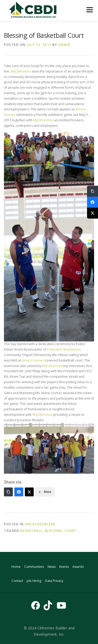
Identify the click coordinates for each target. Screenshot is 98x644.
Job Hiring (34, 581)
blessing (54, 531)
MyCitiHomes (21, 71)
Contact (17, 581)
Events (64, 567)
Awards (78, 567)
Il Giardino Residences (64, 349)
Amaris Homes (33, 360)
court (71, 531)
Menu (89, 10)
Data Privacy (54, 581)
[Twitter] (29, 492)
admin (64, 45)
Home (16, 567)
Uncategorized (40, 524)
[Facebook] (19, 492)
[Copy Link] (8, 492)
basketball (31, 531)
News (52, 567)
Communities (34, 567)
